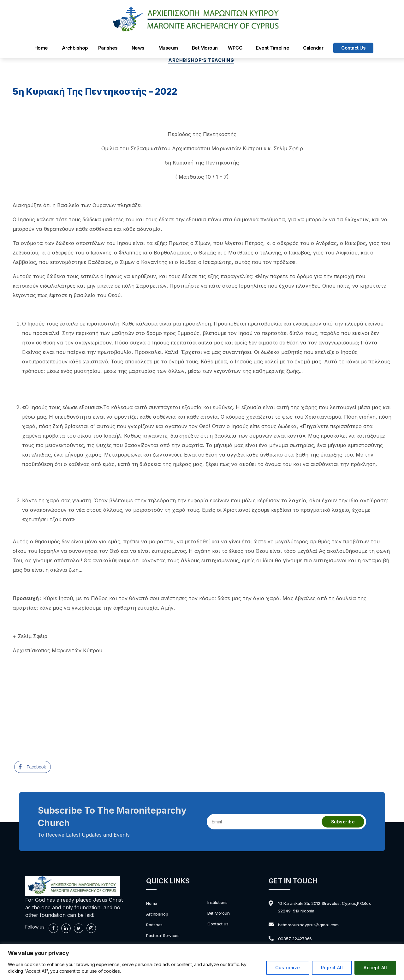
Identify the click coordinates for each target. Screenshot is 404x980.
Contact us (353, 48)
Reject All (332, 968)
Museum (168, 48)
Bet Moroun (205, 48)
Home (41, 48)
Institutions (220, 903)
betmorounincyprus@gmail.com (315, 926)
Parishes (108, 48)
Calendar (313, 48)
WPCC (235, 48)
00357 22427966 (299, 940)
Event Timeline (273, 48)
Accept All (375, 968)
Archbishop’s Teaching (202, 61)
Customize (288, 968)
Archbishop (75, 48)
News (138, 48)
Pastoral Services (166, 936)
